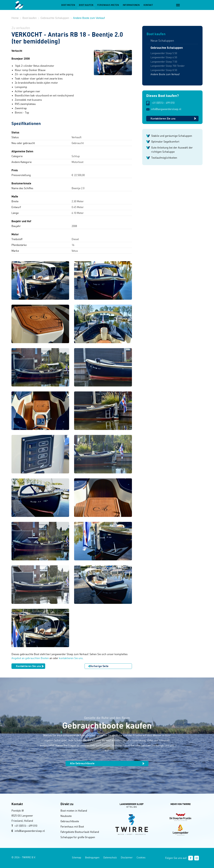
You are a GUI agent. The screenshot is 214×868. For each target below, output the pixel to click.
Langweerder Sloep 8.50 (164, 70)
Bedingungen (92, 857)
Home (15, 18)
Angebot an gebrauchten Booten (30, 658)
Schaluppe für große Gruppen (78, 837)
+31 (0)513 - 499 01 (25, 826)
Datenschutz (110, 857)
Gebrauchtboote (70, 821)
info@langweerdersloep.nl (166, 109)
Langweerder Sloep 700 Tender (168, 66)
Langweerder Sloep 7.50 (164, 62)
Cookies (141, 857)
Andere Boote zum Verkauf (89, 18)
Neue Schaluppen (162, 41)
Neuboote (66, 816)
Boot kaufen (86, 5)
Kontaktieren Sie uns (163, 118)
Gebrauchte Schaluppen (55, 18)
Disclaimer (127, 857)
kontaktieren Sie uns (71, 658)
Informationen (131, 5)
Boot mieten (68, 5)
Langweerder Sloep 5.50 (164, 53)
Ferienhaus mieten (108, 5)
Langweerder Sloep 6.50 (164, 57)
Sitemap (77, 857)
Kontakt (148, 5)
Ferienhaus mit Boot (72, 827)
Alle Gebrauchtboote (82, 763)
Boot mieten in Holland (74, 811)
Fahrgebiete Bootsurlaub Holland (80, 832)
